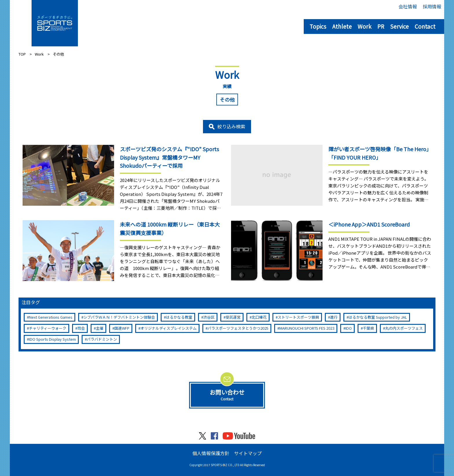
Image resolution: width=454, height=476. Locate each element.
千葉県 (368, 328)
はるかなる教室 (179, 317)
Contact (425, 26)
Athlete (342, 26)
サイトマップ (248, 453)
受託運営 (233, 317)
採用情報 (432, 6)
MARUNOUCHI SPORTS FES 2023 (307, 328)
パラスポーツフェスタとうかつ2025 (238, 328)
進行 (334, 317)
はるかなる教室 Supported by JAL (378, 317)
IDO (349, 328)
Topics (318, 26)
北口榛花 (259, 317)
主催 (100, 328)
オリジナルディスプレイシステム (169, 328)
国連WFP (122, 328)
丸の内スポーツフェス (404, 328)
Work (365, 26)
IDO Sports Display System (52, 339)
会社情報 (408, 6)
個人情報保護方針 (211, 453)
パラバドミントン (102, 339)
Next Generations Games (51, 317)
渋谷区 (209, 317)
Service (399, 26)
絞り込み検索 (231, 126)
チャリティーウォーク (48, 328)
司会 (81, 328)
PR (381, 26)
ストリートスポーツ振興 (298, 317)
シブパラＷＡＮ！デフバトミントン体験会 (119, 317)
